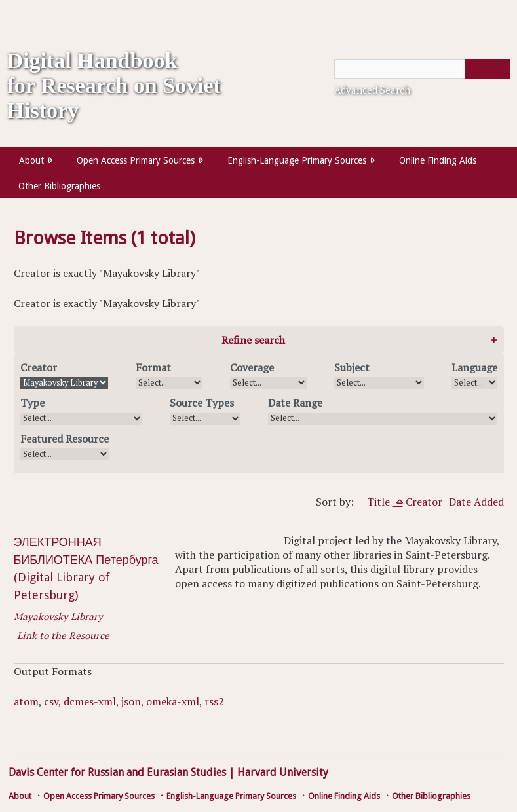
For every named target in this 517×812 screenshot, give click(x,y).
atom (26, 701)
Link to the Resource (63, 635)
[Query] (422, 69)
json (131, 701)
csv (51, 701)
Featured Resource (65, 439)
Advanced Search (372, 90)
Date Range (295, 403)
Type (32, 403)
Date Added (476, 502)
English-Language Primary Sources (297, 160)
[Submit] (488, 69)
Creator (39, 367)
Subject (352, 367)
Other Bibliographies (59, 186)
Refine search (253, 340)
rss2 (214, 701)
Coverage (252, 367)
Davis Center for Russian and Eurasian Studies (117, 772)
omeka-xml (173, 701)
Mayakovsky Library (58, 616)
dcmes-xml (90, 701)
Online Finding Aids (438, 160)
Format (153, 367)
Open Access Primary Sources (136, 160)
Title (380, 502)
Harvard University (283, 772)
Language (474, 367)
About (31, 160)
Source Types (202, 403)
